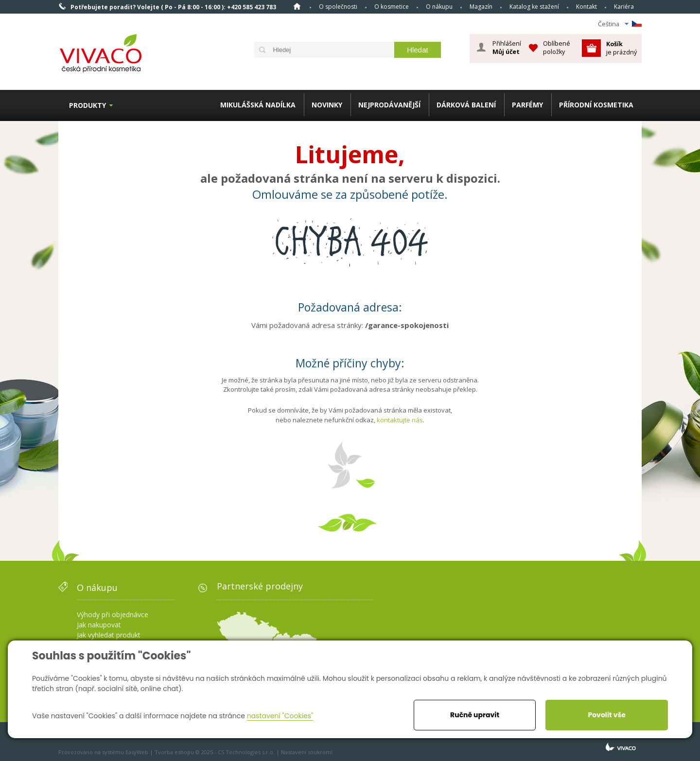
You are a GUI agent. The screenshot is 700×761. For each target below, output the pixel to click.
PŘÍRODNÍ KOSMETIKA (596, 105)
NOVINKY (327, 105)
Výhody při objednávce (113, 614)
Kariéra (624, 7)
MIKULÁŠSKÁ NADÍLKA (258, 105)
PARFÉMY (527, 105)
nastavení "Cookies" (280, 716)
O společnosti (338, 7)
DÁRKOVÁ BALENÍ (466, 105)
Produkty (87, 105)
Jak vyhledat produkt (109, 635)
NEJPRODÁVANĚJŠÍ (389, 105)
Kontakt (586, 7)
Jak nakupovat (99, 625)
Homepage (297, 6)
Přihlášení (507, 48)
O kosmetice (392, 7)
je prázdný (621, 48)
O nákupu (439, 7)
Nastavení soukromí (307, 752)
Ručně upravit (475, 715)
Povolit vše (606, 715)
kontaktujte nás (400, 420)
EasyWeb (137, 752)
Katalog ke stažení (534, 7)
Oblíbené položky (557, 47)
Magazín (481, 7)
